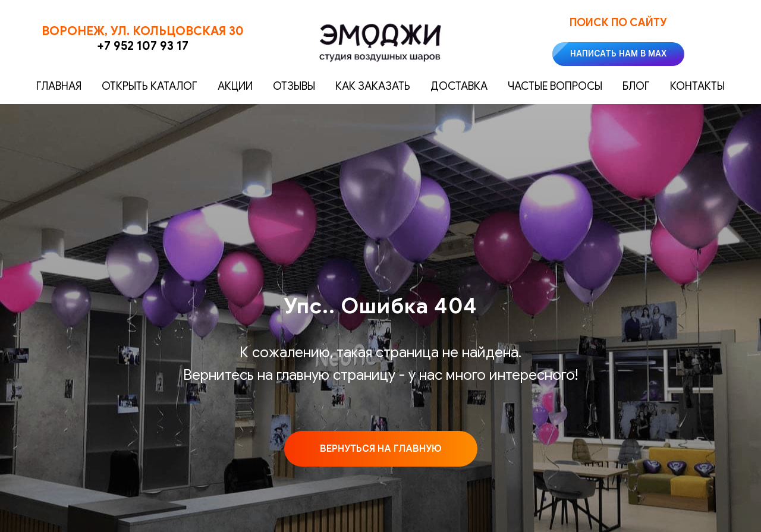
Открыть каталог (150, 86)
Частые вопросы (555, 86)
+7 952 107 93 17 (143, 46)
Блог (636, 86)
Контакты (697, 86)
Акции (235, 86)
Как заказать (373, 86)
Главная (59, 86)
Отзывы (294, 86)
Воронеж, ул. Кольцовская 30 (143, 31)
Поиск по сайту (618, 23)
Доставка (459, 86)
